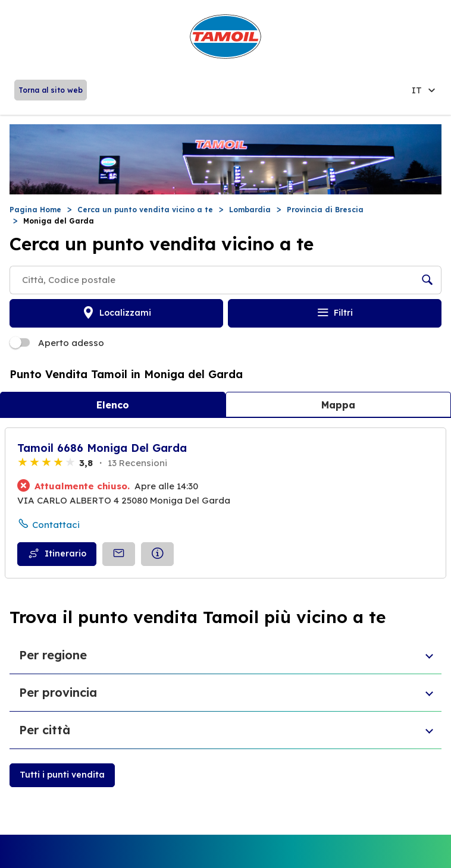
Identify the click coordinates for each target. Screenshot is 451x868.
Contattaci (56, 525)
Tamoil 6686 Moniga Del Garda (102, 448)
